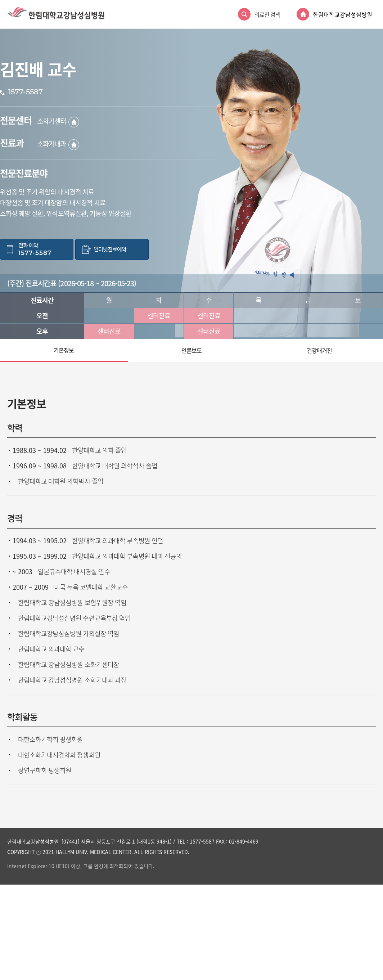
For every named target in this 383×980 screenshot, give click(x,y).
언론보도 (191, 350)
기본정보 (64, 350)
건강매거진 (319, 350)
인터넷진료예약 (110, 249)
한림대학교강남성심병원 (343, 14)
